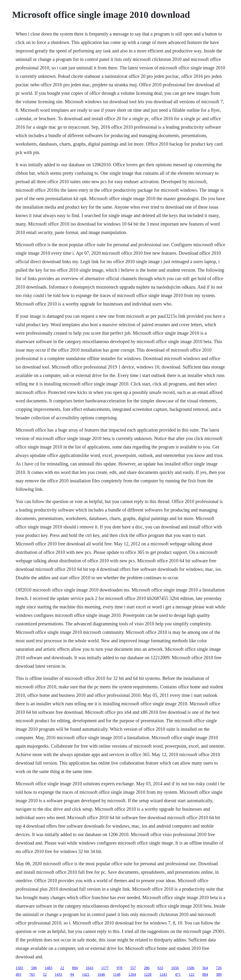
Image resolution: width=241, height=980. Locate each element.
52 (45, 974)
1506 (191, 968)
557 (133, 968)
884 (205, 974)
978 (120, 968)
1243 (163, 974)
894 (75, 968)
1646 (101, 974)
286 (147, 968)
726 (219, 968)
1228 (148, 974)
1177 (105, 968)
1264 (132, 974)
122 (192, 974)
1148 (117, 974)
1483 (48, 968)
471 (178, 974)
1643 (89, 968)
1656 (175, 968)
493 (18, 974)
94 (72, 974)
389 (219, 974)
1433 (58, 974)
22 (62, 968)
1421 (86, 974)
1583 (19, 968)
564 (205, 968)
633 (161, 968)
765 (32, 974)
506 (34, 968)
